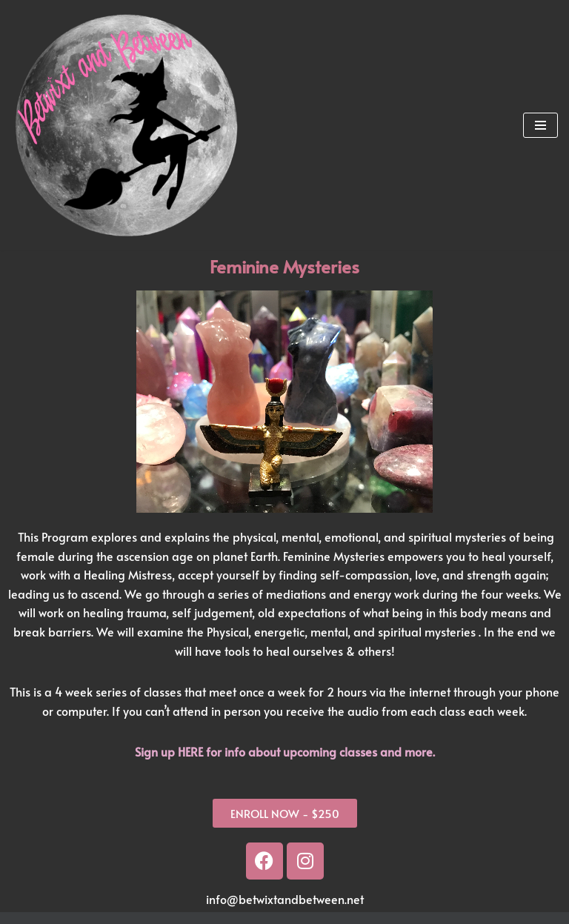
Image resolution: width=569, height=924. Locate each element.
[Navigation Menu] (540, 125)
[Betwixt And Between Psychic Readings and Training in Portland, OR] (126, 125)
